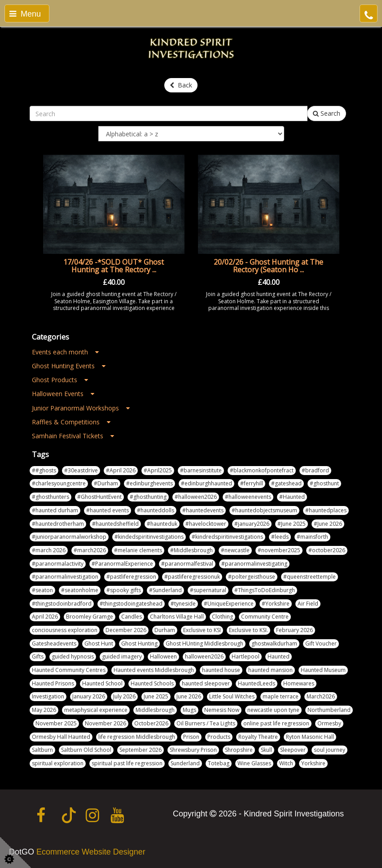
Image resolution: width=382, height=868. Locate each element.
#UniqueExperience (229, 604)
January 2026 (89, 696)
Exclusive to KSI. (248, 630)
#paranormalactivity (58, 564)
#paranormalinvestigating (254, 564)
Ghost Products (60, 380)
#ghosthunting (148, 497)
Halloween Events (63, 394)
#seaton (42, 590)
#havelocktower (206, 524)
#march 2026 (49, 550)
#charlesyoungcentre (59, 483)
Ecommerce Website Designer (91, 852)
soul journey (329, 750)
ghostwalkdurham (274, 643)
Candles (132, 617)
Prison (191, 737)
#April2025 (158, 470)
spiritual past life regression (127, 763)
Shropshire (239, 750)
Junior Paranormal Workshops (81, 408)
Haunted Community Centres (69, 670)
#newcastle (235, 550)
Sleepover (293, 750)
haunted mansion (270, 670)
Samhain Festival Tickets (73, 436)
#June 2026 (328, 524)
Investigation (48, 696)
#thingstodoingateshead (131, 604)
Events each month (65, 352)
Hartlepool (246, 656)
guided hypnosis (73, 656)
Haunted (279, 656)
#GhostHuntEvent (99, 497)
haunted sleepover (206, 683)
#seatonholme (80, 590)
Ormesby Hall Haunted (61, 737)
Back (181, 85)
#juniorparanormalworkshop (69, 537)
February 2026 (294, 630)
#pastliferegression (131, 577)
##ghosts (44, 470)
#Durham (106, 483)
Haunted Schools (152, 683)
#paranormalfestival (187, 564)
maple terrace (281, 696)
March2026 (321, 696)
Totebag (219, 763)
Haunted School (102, 683)
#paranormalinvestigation (65, 577)
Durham (165, 630)
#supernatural (208, 590)
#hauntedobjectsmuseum (264, 510)
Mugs (189, 710)
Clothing (222, 617)
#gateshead (286, 483)
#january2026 (252, 524)
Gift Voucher (321, 643)
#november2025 (279, 550)
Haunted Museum (323, 670)
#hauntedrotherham (58, 524)
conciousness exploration (65, 630)
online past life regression (276, 723)
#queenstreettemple (310, 577)
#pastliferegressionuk (192, 577)
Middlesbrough (155, 710)
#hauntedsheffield (115, 524)
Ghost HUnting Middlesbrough (204, 643)
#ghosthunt (324, 483)
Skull (266, 750)
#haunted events (108, 510)
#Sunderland (165, 590)
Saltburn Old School (86, 750)
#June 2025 (292, 524)
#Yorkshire (276, 604)
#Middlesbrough (191, 550)
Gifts (38, 656)
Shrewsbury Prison (193, 750)
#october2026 (327, 550)
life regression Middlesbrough (137, 737)
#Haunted (292, 497)
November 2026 (105, 723)
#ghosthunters (50, 497)
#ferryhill (252, 483)
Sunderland (185, 763)
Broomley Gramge (90, 617)
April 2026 (45, 617)
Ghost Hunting (139, 643)
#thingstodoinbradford (62, 604)
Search (327, 113)
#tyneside (183, 604)
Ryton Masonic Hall (310, 737)
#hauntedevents (203, 510)
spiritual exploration (58, 763)
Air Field (308, 604)
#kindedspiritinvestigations (149, 537)
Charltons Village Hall (177, 617)
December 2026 (126, 630)
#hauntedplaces (326, 510)
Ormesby (329, 723)
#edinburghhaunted (206, 483)
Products (219, 737)
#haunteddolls (156, 510)
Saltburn (42, 750)
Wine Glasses (254, 763)
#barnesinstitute (201, 470)
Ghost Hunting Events (69, 366)
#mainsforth (312, 537)
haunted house (221, 670)
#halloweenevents (248, 497)
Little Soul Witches (232, 696)
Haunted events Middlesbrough (154, 670)
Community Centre (265, 617)
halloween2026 (204, 656)
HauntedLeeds (257, 683)
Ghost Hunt (99, 643)
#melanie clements (138, 550)
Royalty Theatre (258, 737)
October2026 (151, 723)
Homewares (299, 683)
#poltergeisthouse (252, 577)
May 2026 (44, 710)
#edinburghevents (149, 483)
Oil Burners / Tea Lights (206, 723)
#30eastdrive (81, 470)
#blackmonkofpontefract (262, 470)
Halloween (163, 656)
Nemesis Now (222, 710)
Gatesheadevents (54, 643)
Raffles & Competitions (71, 422)
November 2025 (56, 723)
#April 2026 (121, 470)
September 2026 (141, 750)
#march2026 (90, 550)
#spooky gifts (124, 590)
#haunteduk (162, 524)
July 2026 (124, 696)
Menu (25, 14)
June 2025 (156, 696)
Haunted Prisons (53, 683)
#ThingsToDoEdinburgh (265, 590)
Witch (286, 763)
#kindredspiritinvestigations (227, 537)
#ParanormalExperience (122, 564)
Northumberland (329, 710)
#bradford (315, 470)
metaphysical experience (96, 710)
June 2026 (189, 696)
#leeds (280, 537)
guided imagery (122, 656)
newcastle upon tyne (273, 710)
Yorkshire (313, 763)
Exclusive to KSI (202, 630)
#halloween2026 (196, 497)
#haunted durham (55, 510)
